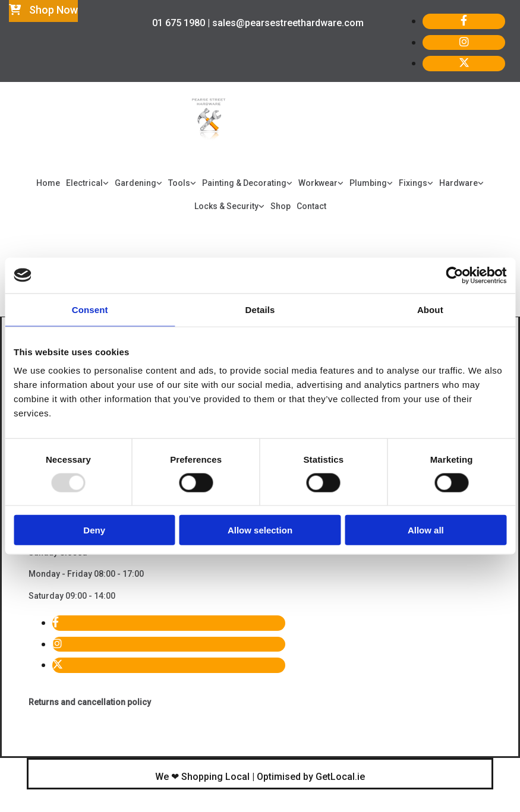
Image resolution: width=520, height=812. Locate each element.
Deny (94, 530)
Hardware (458, 183)
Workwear (318, 183)
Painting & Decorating (244, 183)
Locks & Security (226, 206)
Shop (281, 206)
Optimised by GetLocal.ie (311, 777)
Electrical (84, 183)
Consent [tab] (90, 309)
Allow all (426, 530)
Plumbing (368, 183)
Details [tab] (260, 309)
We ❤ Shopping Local (202, 777)
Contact (311, 206)
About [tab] (430, 309)
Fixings (413, 183)
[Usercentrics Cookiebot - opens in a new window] (454, 275)
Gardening (135, 183)
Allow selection (260, 530)
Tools (179, 183)
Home (48, 183)
